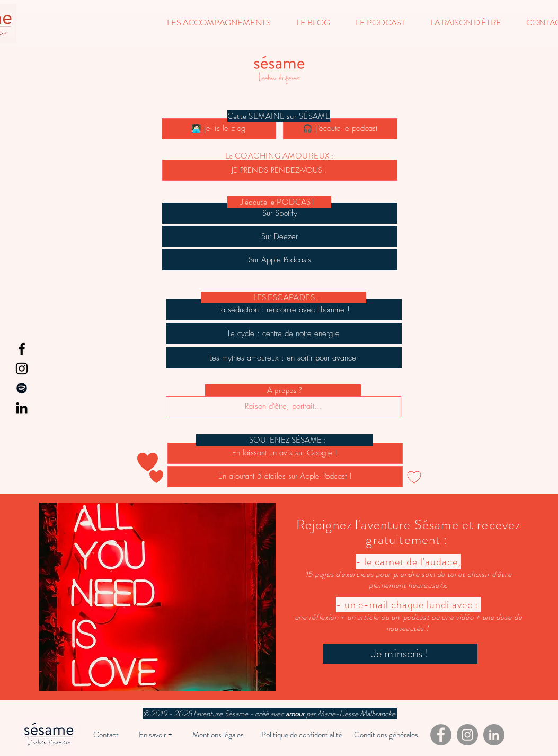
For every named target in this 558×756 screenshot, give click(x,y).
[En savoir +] (156, 735)
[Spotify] (22, 388)
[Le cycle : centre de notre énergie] (284, 333)
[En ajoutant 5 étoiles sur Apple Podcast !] (285, 477)
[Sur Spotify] (280, 213)
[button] (219, 23)
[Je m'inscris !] (400, 654)
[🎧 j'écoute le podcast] (340, 129)
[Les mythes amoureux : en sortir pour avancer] (284, 358)
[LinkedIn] (22, 408)
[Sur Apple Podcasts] (280, 260)
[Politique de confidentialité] (302, 735)
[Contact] (106, 735)
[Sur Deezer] (280, 236)
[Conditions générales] (386, 735)
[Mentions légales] (218, 735)
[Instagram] (22, 368)
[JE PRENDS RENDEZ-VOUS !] (280, 170)
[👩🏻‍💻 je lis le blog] (219, 129)
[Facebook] (22, 349)
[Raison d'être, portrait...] (284, 407)
